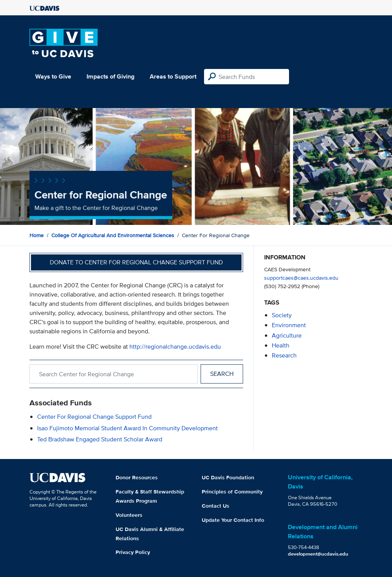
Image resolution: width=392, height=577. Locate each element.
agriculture (287, 335)
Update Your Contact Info (233, 520)
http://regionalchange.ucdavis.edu (175, 347)
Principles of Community (232, 492)
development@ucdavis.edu (318, 554)
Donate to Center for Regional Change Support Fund (136, 262)
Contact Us (216, 506)
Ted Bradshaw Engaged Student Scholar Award (100, 439)
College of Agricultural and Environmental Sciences (113, 235)
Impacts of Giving (110, 76)
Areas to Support (173, 76)
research (284, 355)
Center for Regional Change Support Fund (94, 417)
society (282, 315)
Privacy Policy (133, 552)
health (281, 345)
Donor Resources (137, 477)
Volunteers (129, 515)
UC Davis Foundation (228, 477)
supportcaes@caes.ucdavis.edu (301, 278)
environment (289, 325)
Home (37, 235)
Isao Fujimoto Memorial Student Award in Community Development (127, 428)
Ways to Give (53, 76)
